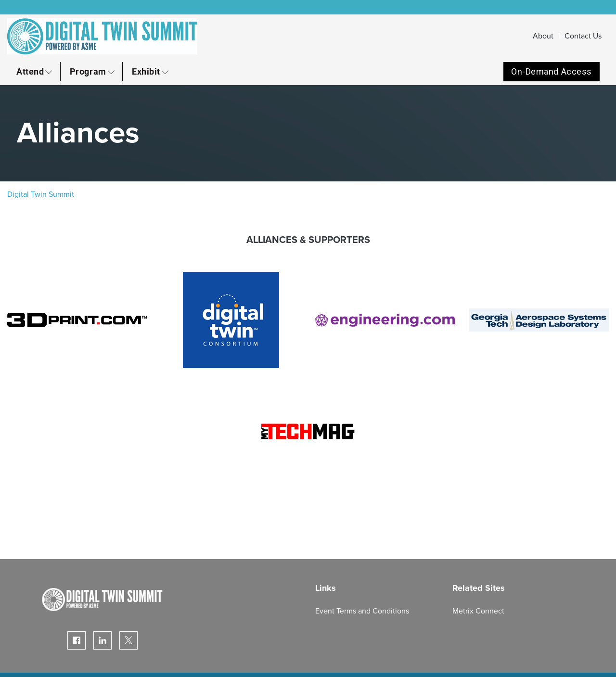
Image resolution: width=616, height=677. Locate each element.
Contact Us (583, 36)
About (543, 36)
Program (88, 71)
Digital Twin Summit (41, 194)
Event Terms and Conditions (362, 611)
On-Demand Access (552, 71)
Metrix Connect (478, 611)
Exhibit (146, 71)
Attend (30, 71)
